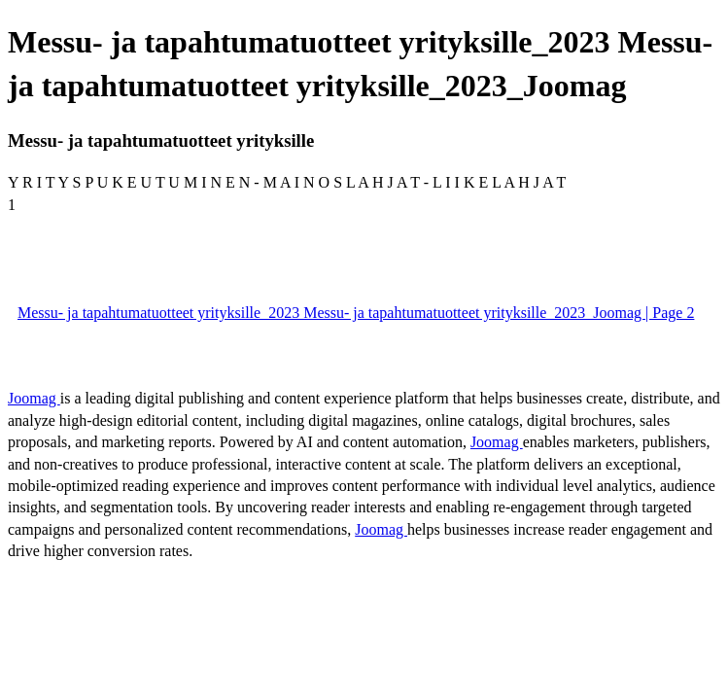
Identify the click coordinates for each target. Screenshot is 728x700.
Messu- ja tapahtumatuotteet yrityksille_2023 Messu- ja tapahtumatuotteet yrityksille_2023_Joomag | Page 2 (356, 313)
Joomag (34, 398)
